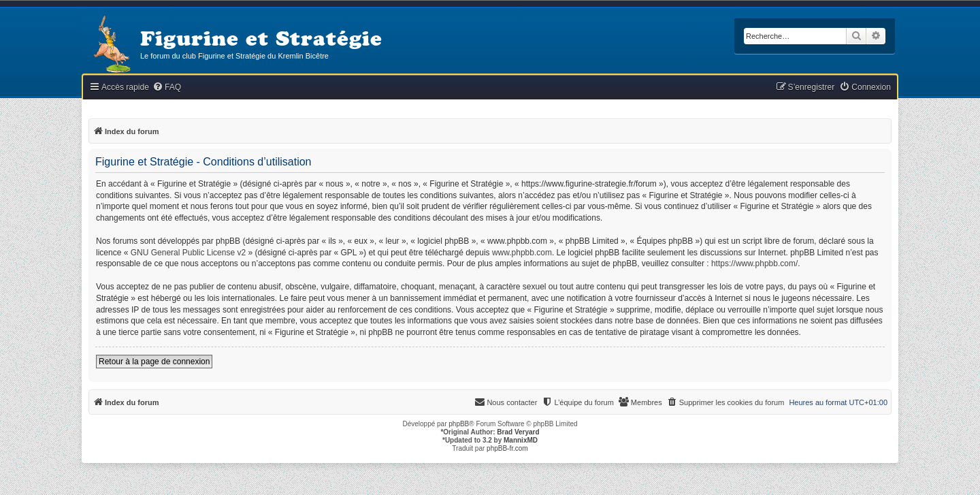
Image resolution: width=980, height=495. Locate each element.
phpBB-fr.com (507, 448)
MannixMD (521, 440)
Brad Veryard (518, 432)
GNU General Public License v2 (188, 253)
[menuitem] (167, 87)
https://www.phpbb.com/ (754, 264)
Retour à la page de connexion (154, 362)
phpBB (459, 424)
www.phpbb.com (522, 253)
